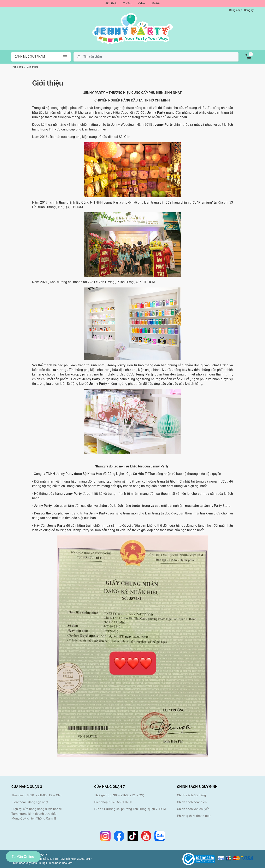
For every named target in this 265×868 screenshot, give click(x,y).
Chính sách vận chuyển (193, 809)
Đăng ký (249, 10)
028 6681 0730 (121, 802)
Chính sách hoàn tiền (192, 802)
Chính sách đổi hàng (191, 795)
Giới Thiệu (111, 3)
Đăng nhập (236, 10)
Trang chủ (17, 67)
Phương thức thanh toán (194, 816)
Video (141, 3)
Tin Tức (128, 3)
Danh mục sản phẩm (30, 57)
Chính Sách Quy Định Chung (28, 863)
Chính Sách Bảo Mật (60, 863)
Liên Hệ (155, 3)
